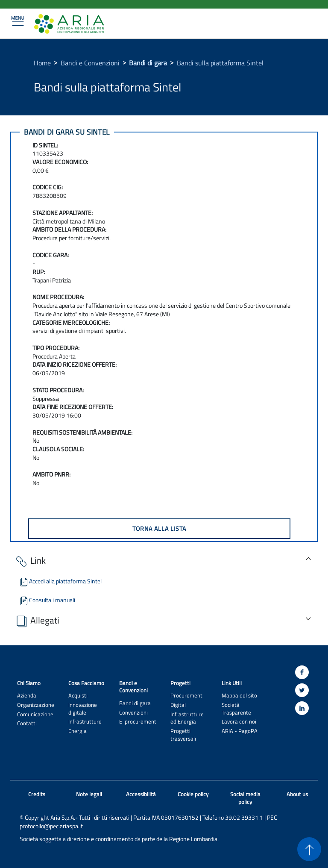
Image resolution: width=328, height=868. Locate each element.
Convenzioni (133, 713)
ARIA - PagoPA (240, 731)
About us (297, 794)
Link (30, 561)
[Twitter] (302, 690)
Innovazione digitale (83, 709)
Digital (178, 705)
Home (42, 63)
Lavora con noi (239, 722)
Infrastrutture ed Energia (187, 718)
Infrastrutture (85, 722)
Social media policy (245, 798)
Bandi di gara (148, 63)
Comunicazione (35, 714)
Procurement (186, 696)
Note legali (89, 794)
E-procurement (138, 722)
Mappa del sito (239, 696)
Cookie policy (193, 794)
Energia (78, 731)
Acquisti (78, 696)
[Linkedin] (302, 708)
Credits (37, 794)
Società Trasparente (236, 709)
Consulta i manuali (47, 600)
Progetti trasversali (183, 735)
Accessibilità (141, 794)
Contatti (27, 723)
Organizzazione (36, 705)
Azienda (27, 696)
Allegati (37, 621)
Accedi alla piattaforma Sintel (60, 581)
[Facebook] (302, 672)
